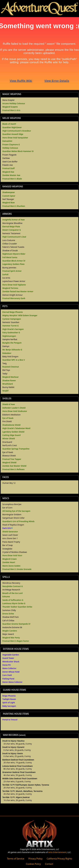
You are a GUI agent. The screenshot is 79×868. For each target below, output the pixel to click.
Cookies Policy (33, 864)
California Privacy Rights (59, 859)
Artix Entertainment (57, 852)
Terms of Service (16, 859)
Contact (49, 864)
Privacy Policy (35, 859)
